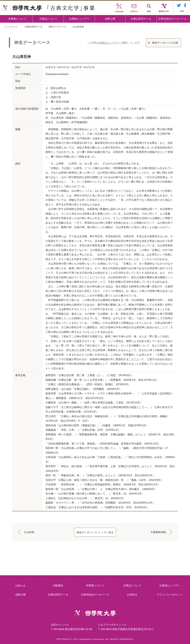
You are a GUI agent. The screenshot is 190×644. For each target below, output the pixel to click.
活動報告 (58, 585)
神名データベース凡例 (165, 43)
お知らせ (20, 585)
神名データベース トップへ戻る (95, 532)
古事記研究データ (141, 19)
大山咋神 (29, 532)
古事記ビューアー (109, 43)
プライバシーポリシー (170, 595)
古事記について (48, 19)
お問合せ (132, 595)
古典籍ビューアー (79, 19)
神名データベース (58, 27)
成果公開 (110, 19)
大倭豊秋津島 (158, 532)
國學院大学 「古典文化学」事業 (48, 8)
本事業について (17, 19)
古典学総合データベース (172, 19)
